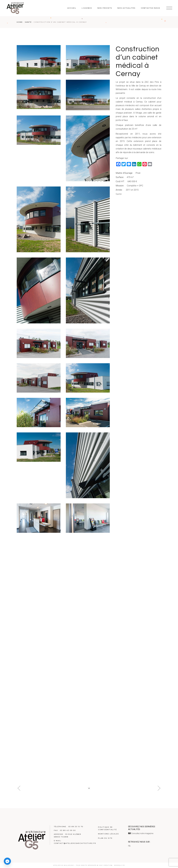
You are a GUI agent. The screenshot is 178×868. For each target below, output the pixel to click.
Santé (119, 194)
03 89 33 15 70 (76, 827)
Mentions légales (108, 834)
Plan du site (105, 838)
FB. (130, 846)
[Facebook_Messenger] (7, 861)
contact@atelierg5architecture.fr (75, 843)
